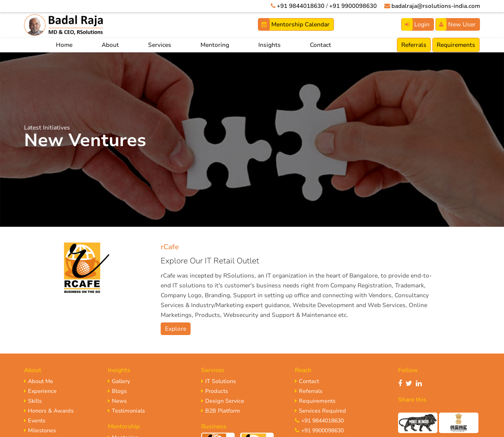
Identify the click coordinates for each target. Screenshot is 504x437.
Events (35, 421)
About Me (39, 381)
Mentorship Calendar (294, 24)
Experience (40, 391)
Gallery (119, 381)
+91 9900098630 (351, 6)
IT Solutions (219, 381)
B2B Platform (221, 411)
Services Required (321, 411)
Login (416, 24)
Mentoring (215, 45)
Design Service (223, 401)
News (117, 401)
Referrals (414, 45)
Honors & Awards (49, 411)
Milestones (40, 431)
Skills (33, 401)
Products (215, 391)
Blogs (117, 391)
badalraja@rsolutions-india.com (435, 6)
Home (64, 45)
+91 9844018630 (298, 6)
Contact (321, 45)
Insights (270, 45)
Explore (176, 329)
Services (160, 45)
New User (456, 24)
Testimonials (126, 411)
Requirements (456, 45)
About (110, 45)
